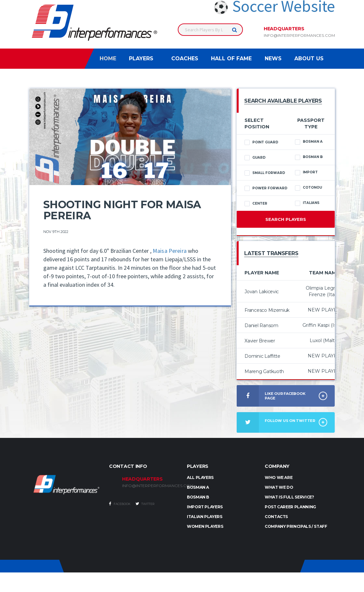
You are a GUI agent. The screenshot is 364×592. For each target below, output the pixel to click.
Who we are (279, 477)
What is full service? (289, 497)
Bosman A (309, 142)
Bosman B (309, 157)
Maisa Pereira (170, 251)
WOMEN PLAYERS (205, 526)
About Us (309, 58)
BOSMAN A (198, 487)
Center (256, 204)
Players (141, 58)
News (273, 58)
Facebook (120, 504)
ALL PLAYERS (200, 477)
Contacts (276, 517)
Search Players (286, 219)
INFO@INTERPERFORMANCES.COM (150, 486)
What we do (279, 487)
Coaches (185, 58)
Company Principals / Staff (296, 526)
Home (108, 58)
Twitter (145, 504)
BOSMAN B (198, 497)
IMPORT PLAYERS (205, 507)
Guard (255, 158)
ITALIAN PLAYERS (205, 517)
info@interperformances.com (299, 36)
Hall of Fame (231, 58)
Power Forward (266, 188)
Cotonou (308, 188)
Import (306, 172)
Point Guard (261, 142)
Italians (307, 203)
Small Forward (265, 173)
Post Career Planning (290, 507)
